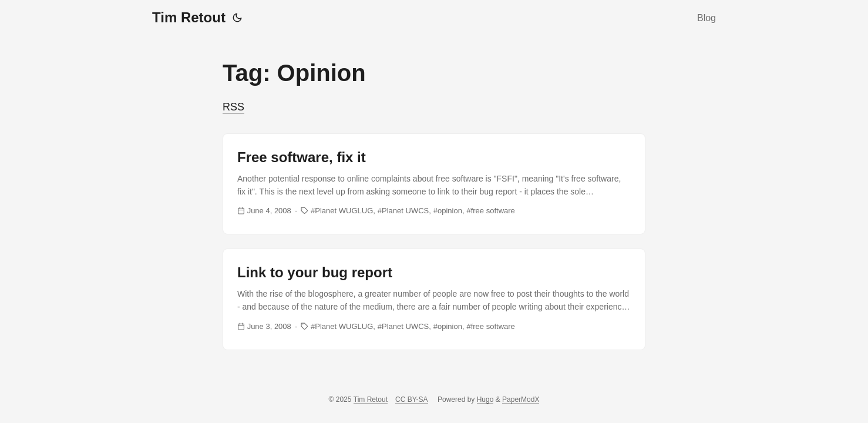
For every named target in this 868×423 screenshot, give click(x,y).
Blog (706, 18)
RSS (233, 107)
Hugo (485, 399)
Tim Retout (189, 17)
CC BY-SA (412, 399)
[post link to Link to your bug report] (434, 299)
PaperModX (521, 399)
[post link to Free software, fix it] (434, 184)
